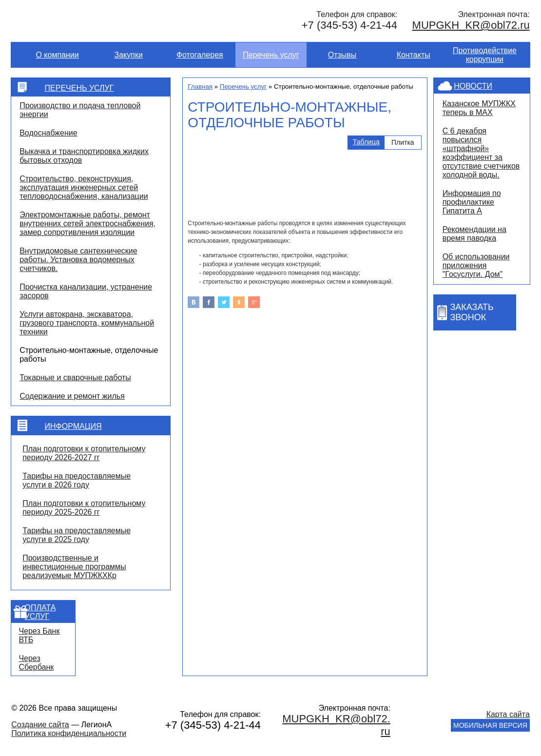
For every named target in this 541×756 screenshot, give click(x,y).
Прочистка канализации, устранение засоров (86, 291)
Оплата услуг (40, 612)
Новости (473, 86)
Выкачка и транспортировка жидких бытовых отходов (84, 156)
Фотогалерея (200, 55)
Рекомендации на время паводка (474, 234)
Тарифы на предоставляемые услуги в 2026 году (77, 480)
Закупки (129, 55)
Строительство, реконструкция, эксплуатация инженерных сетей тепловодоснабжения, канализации (84, 187)
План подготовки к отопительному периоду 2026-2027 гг (84, 453)
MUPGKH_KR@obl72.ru (471, 25)
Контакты (414, 55)
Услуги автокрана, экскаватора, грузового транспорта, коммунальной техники (87, 323)
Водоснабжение (48, 133)
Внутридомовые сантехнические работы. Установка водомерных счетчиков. (78, 260)
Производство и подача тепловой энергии (80, 110)
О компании (57, 55)
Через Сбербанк (36, 663)
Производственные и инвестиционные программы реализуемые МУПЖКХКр (74, 567)
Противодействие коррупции (485, 55)
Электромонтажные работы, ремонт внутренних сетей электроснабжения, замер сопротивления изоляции (87, 223)
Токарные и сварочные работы (75, 378)
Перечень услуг (271, 55)
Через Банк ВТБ (39, 635)
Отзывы (342, 55)
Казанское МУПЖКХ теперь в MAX (479, 108)
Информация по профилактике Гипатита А (472, 202)
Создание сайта (40, 725)
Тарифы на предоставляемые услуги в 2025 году (77, 535)
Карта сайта (508, 714)
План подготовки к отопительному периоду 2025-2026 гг (84, 508)
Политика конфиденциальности (69, 733)
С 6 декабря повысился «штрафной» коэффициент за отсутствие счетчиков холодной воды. (481, 153)
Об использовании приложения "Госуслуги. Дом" (476, 265)
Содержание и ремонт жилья (72, 396)
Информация (73, 426)
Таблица (366, 142)
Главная (200, 87)
